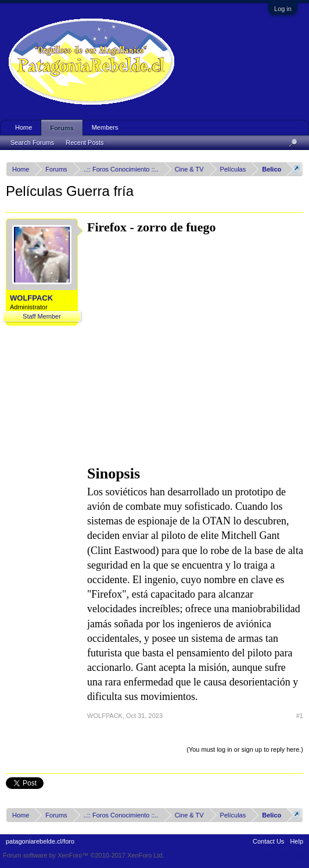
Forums (62, 128)
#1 (300, 716)
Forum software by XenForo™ (84, 855)
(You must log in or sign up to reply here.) (245, 749)
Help (297, 841)
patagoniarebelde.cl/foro (40, 841)
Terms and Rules (282, 855)
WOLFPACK (31, 298)
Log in (283, 9)
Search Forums (32, 142)
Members (105, 127)
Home (24, 127)
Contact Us (268, 841)
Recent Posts (85, 142)
